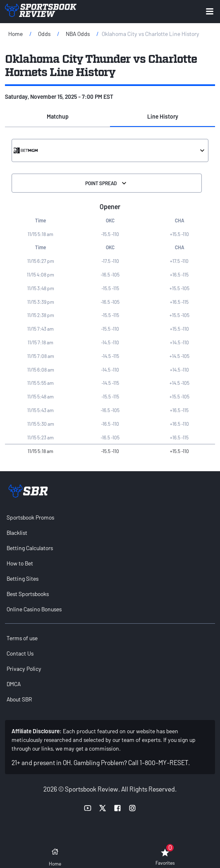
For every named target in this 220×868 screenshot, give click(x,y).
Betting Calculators (30, 548)
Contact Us (20, 653)
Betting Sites (23, 578)
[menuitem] (110, 517)
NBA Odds (78, 34)
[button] (57, 117)
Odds (44, 34)
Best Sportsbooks (28, 594)
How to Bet (20, 563)
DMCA (14, 684)
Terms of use (22, 638)
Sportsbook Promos (30, 517)
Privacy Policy (24, 669)
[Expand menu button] (210, 11)
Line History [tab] (163, 116)
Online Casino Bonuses (34, 609)
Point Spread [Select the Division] (107, 183)
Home (16, 34)
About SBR (19, 699)
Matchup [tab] (58, 116)
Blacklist (17, 533)
